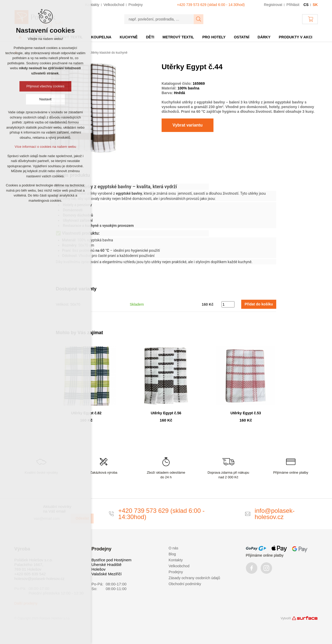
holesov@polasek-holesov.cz (39, 579)
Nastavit (46, 99)
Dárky (264, 37)
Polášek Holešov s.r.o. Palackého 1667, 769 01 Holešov (33, 565)
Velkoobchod (179, 566)
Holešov (99, 569)
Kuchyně (129, 37)
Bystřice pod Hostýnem (112, 560)
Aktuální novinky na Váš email (57, 509)
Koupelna (101, 37)
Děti (150, 37)
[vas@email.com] (50, 519)
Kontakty (176, 560)
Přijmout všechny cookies (46, 86)
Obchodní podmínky (185, 584)
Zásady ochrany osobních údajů (194, 578)
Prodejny (176, 572)
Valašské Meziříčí (107, 574)
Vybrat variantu (188, 125)
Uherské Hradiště (107, 565)
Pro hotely (214, 37)
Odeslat (82, 518)
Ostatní (242, 37)
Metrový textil (178, 37)
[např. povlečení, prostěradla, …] (159, 19)
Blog (172, 554)
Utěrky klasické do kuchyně (109, 53)
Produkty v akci (296, 37)
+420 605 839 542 (30, 574)
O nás (173, 548)
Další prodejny (26, 603)
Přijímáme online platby (265, 555)
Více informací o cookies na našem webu (45, 147)
